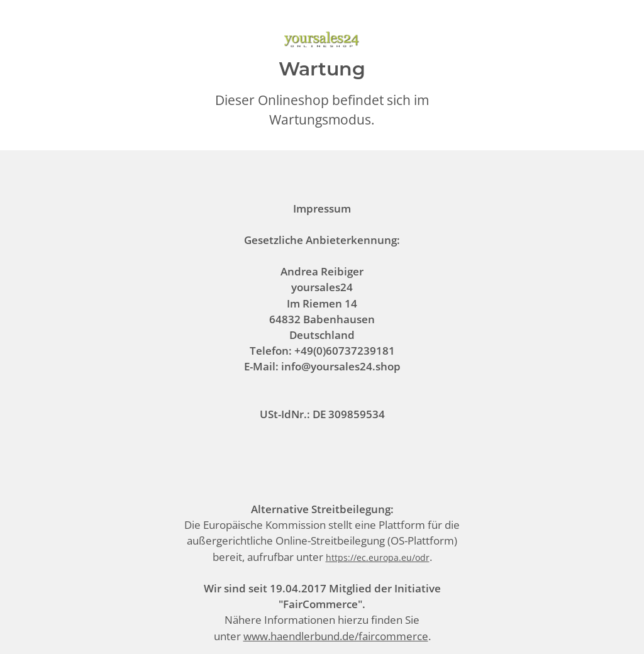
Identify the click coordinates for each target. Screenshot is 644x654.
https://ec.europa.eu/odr (378, 557)
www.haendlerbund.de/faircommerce (336, 636)
